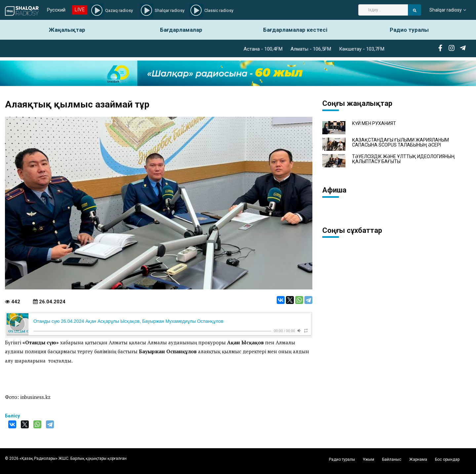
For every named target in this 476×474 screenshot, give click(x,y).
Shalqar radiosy (446, 10)
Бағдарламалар (181, 30)
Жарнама (418, 459)
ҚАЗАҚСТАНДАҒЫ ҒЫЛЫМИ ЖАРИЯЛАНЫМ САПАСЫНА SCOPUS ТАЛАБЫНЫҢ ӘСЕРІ (400, 143)
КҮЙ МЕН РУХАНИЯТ (374, 124)
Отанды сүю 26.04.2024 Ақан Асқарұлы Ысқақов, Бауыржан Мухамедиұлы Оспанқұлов (128, 321)
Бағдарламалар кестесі (295, 30)
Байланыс (392, 459)
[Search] (383, 10)
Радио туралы (409, 30)
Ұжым (369, 459)
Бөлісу (12, 416)
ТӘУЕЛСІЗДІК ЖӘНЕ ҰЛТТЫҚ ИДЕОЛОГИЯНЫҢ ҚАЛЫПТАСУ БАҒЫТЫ (403, 159)
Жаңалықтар (67, 30)
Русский (56, 10)
